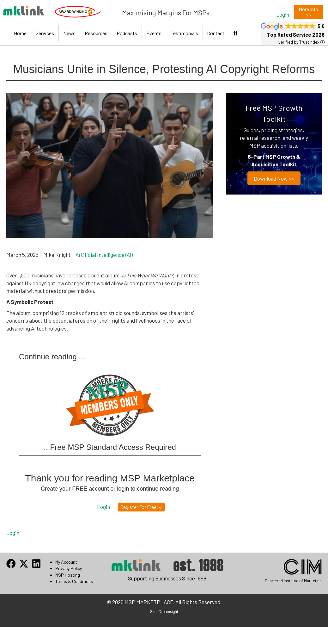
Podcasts (127, 33)
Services (45, 33)
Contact (216, 33)
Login (13, 533)
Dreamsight (168, 612)
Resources (96, 33)
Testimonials (184, 33)
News (69, 33)
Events (154, 33)
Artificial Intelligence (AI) (104, 255)
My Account (66, 562)
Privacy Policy (69, 568)
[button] (283, 14)
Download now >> (274, 178)
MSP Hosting (68, 575)
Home (20, 33)
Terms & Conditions (74, 581)
